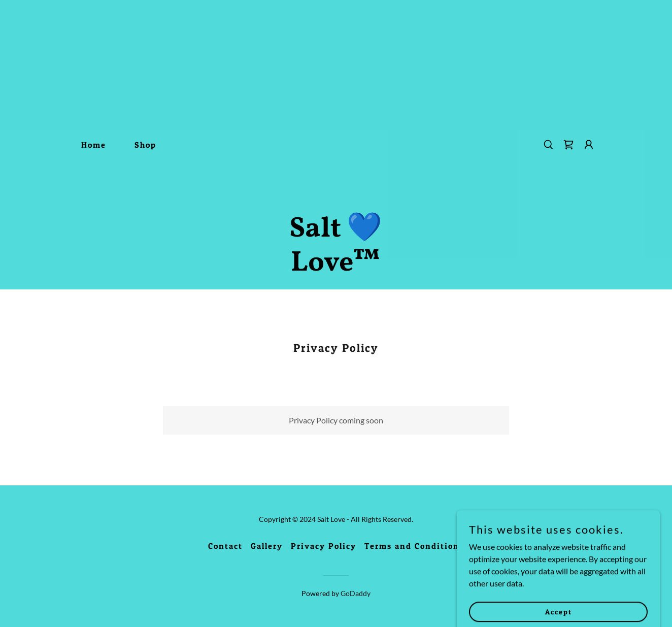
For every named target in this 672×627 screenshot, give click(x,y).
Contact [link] (225, 546)
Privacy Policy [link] (324, 546)
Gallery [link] (267, 546)
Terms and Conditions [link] (414, 546)
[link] (336, 267)
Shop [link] (145, 145)
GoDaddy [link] (356, 593)
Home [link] (94, 145)
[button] (589, 145)
